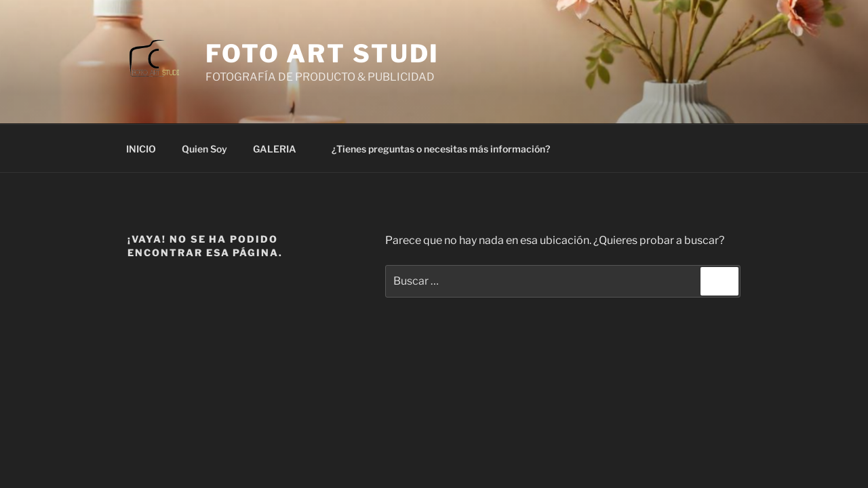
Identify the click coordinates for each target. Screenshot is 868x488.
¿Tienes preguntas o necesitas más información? (441, 149)
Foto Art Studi (322, 54)
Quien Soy (204, 149)
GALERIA (281, 149)
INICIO (141, 149)
